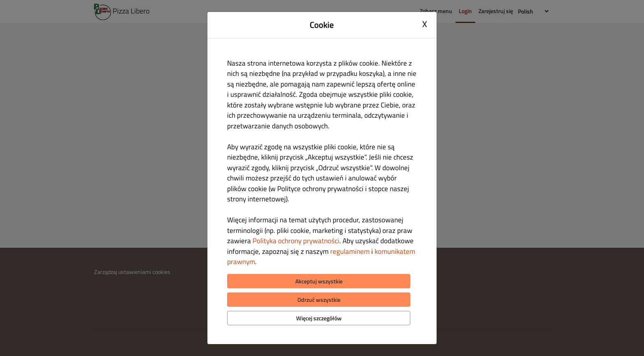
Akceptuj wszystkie (319, 281)
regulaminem (350, 251)
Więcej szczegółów (319, 318)
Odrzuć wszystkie (319, 300)
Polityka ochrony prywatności (296, 241)
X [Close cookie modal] (425, 24)
